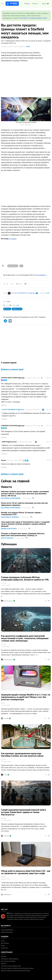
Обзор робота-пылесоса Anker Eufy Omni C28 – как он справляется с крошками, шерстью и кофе (26, 872)
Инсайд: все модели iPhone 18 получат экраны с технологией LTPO (21, 514)
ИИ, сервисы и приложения (11, 498)
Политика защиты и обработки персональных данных (17, 968)
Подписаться (17, 309)
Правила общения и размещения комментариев (16, 971)
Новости (35, 4)
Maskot (4, 460)
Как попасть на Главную (8, 961)
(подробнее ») (42, 275)
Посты (3, 941)
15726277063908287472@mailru (23, 293)
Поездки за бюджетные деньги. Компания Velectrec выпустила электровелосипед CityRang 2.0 (23, 534)
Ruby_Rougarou (8, 601)
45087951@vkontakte (9, 442)
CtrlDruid (6, 836)
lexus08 (6, 718)
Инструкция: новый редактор (10, 959)
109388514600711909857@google (13, 378)
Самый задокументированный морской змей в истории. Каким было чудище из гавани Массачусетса (24, 812)
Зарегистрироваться (7, 930)
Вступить (7, 309)
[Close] (49, 13)
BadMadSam (7, 895)
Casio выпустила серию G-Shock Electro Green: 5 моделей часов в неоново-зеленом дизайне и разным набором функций (25, 524)
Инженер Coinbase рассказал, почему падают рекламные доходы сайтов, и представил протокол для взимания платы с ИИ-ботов (25, 494)
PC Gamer (13, 239)
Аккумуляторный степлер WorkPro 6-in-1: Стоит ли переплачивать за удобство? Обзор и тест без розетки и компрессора (26, 697)
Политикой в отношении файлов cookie (33, 18)
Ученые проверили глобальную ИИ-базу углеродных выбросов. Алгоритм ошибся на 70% (25, 578)
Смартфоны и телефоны (10, 517)
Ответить (4, 405)
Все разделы (5, 943)
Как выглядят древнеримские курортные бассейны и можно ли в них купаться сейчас (22, 755)
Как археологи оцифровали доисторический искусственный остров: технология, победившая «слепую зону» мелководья (25, 638)
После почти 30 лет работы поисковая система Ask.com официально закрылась (24, 504)
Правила (4, 956)
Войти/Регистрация (7, 932)
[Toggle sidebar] (3, 4)
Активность (4, 948)
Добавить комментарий (12, 369)
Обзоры (27, 4)
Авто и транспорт (7, 538)
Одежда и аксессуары (9, 529)
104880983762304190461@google (13, 426)
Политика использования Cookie (11, 966)
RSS (18, 305)
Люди (3, 946)
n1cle (5, 775)
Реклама (4, 964)
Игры (28, 47)
